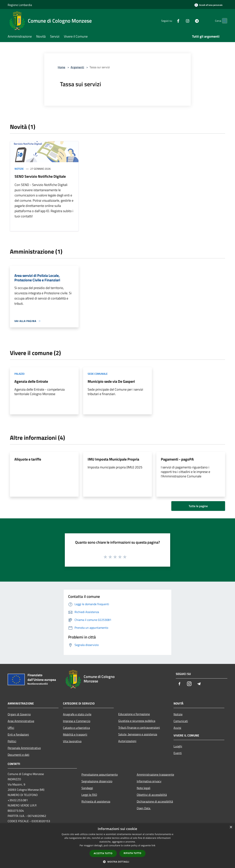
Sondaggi (87, 788)
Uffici (11, 728)
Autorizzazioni (127, 741)
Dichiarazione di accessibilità (155, 801)
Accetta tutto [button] (103, 853)
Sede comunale (98, 374)
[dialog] (117, 846)
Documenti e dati (18, 755)
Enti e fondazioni (18, 734)
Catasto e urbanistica (76, 728)
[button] (117, 862)
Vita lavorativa (72, 741)
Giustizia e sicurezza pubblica (137, 721)
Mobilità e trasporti (75, 734)
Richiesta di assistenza (96, 801)
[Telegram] (190, 21)
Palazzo (19, 374)
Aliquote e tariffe (28, 459)
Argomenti (77, 67)
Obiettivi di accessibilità (152, 795)
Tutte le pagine (198, 506)
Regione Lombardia (20, 5)
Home (61, 67)
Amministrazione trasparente (155, 774)
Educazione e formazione (134, 714)
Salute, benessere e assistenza (138, 734)
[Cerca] (223, 21)
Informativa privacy (149, 781)
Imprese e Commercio (77, 721)
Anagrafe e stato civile (77, 714)
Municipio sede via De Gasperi (111, 381)
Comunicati (181, 721)
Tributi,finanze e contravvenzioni (139, 728)
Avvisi (177, 728)
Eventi (178, 753)
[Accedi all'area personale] (208, 5)
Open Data (144, 808)
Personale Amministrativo (24, 748)
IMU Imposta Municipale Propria (113, 459)
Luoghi (178, 746)
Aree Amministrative (21, 721)
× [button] (231, 827)
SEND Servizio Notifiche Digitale (40, 176)
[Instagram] (180, 21)
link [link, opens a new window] (153, 845)
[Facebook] (171, 21)
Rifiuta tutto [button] (133, 853)
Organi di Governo (19, 714)
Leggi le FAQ (89, 795)
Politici (12, 741)
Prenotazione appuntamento (100, 774)
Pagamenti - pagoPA (177, 459)
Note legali (144, 788)
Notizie (19, 169)
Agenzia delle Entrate (31, 381)
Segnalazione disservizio (97, 781)
